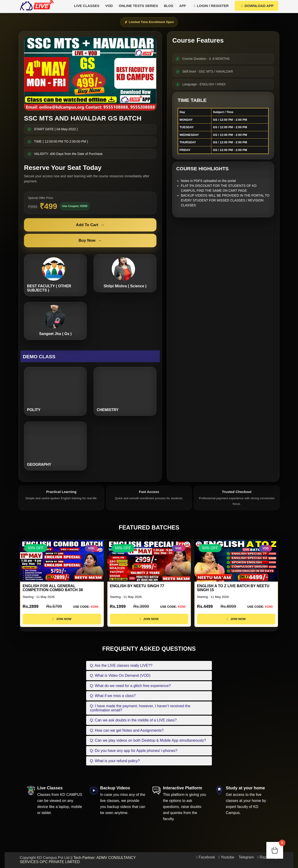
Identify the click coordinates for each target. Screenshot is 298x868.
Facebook (206, 857)
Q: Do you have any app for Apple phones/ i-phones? (134, 751)
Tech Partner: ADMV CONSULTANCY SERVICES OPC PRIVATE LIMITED (78, 860)
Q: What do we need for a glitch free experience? (130, 686)
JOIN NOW (62, 623)
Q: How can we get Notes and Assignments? (127, 730)
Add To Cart (90, 225)
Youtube (226, 857)
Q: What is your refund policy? (115, 761)
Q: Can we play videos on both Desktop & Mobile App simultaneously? (148, 740)
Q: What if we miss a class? (113, 696)
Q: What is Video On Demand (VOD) (120, 675)
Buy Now (90, 241)
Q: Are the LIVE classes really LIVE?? (121, 665)
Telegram (246, 857)
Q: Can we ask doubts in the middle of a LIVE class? (133, 720)
